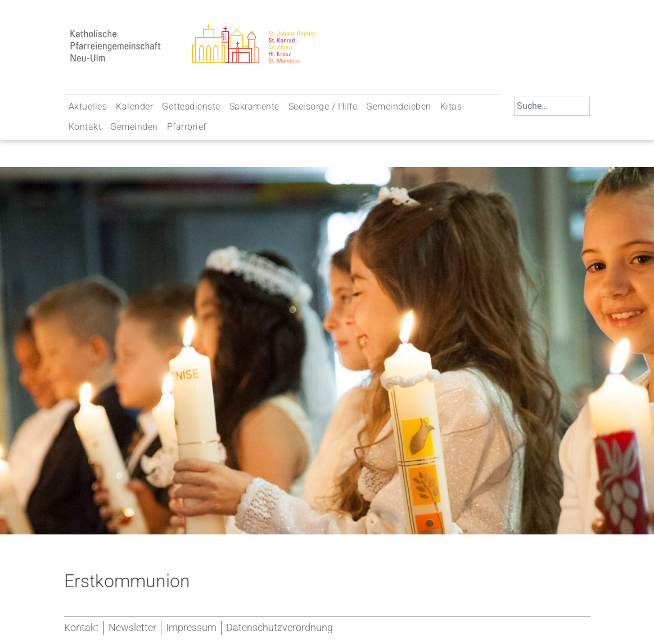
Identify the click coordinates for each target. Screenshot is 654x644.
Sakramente (254, 106)
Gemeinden (134, 127)
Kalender (134, 106)
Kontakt (85, 127)
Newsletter (132, 628)
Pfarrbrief (187, 127)
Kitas (451, 106)
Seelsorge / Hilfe (323, 106)
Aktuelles (88, 106)
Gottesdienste (191, 106)
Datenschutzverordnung (279, 628)
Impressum (191, 628)
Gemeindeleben (399, 106)
